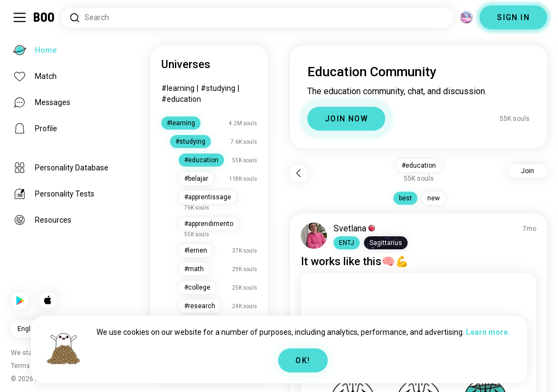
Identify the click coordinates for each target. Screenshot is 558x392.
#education (181, 99)
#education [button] (419, 166)
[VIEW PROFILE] (314, 236)
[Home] (44, 17)
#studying (218, 88)
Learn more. (488, 332)
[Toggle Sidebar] (20, 17)
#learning (178, 88)
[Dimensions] (466, 17)
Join (527, 171)
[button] (347, 243)
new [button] (433, 198)
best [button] (405, 198)
